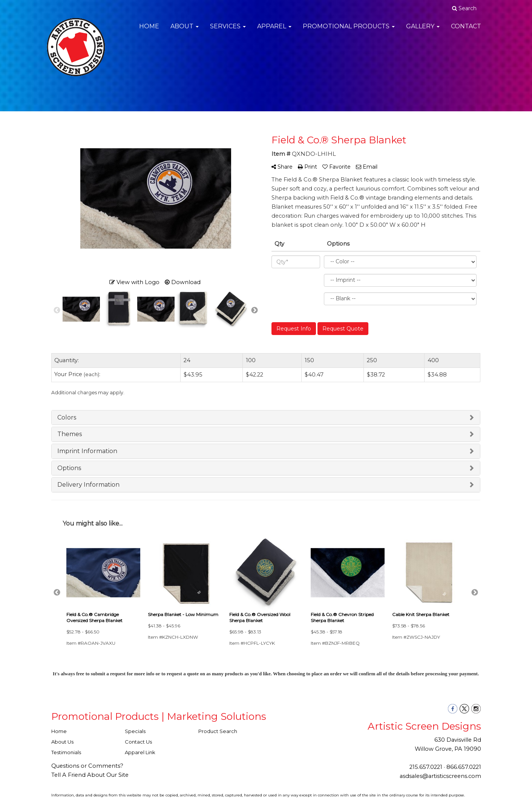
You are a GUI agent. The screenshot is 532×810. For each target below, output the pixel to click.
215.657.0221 (426, 767)
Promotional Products (349, 30)
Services (228, 30)
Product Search (218, 731)
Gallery (423, 30)
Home (149, 30)
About (185, 30)
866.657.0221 (464, 767)
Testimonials (66, 752)
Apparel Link (140, 752)
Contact (466, 30)
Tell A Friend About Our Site (90, 775)
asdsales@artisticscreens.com (440, 776)
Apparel (274, 30)
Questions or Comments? (87, 766)
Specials (135, 731)
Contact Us (138, 742)
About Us (62, 742)
